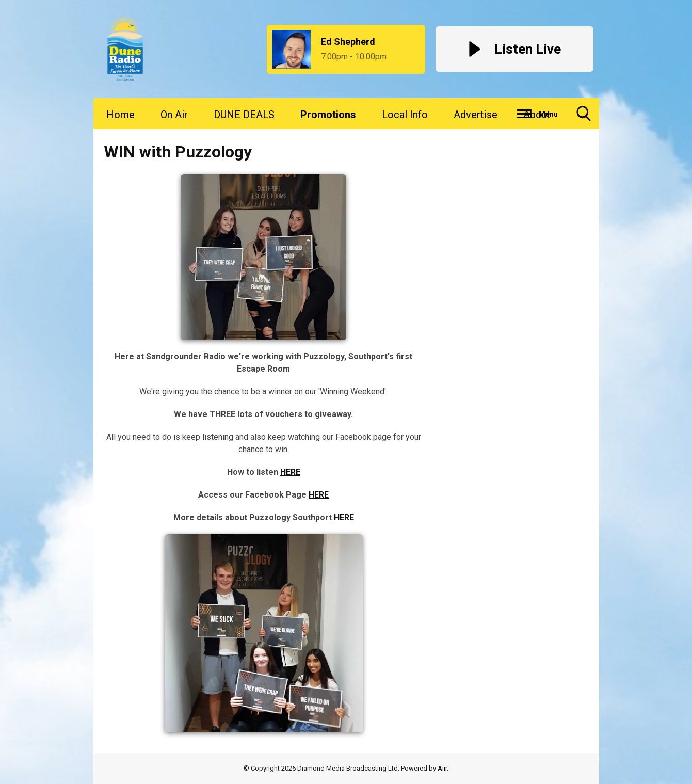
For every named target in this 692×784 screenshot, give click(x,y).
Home (120, 115)
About (537, 115)
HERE (290, 472)
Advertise (476, 115)
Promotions (328, 115)
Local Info (405, 115)
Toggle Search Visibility (584, 117)
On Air (174, 115)
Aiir (442, 768)
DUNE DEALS (244, 115)
